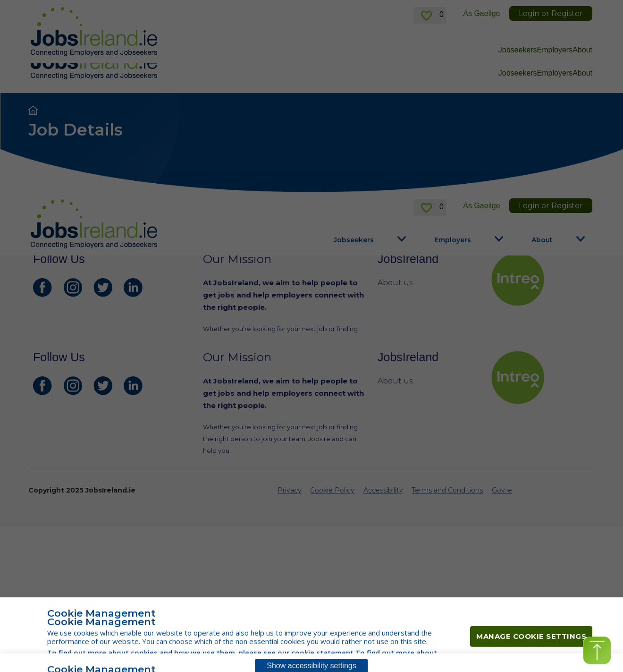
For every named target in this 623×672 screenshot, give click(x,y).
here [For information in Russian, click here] (474, 11)
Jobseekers (518, 73)
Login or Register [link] (551, 37)
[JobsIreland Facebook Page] (42, 288)
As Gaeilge (481, 37)
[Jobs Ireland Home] (94, 55)
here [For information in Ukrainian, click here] (300, 11)
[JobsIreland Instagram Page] (73, 288)
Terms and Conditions (447, 392)
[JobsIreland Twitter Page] (103, 288)
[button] (597, 651)
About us (395, 283)
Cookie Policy (332, 392)
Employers (555, 73)
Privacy (290, 392)
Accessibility (383, 392)
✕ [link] (589, 11)
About (582, 73)
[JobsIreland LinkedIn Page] (133, 288)
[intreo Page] (540, 279)
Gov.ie (502, 392)
